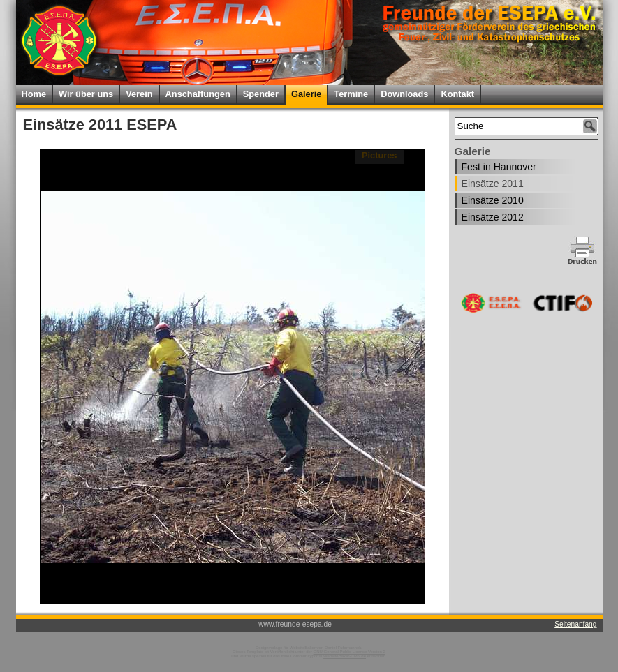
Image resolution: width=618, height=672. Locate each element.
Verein (139, 94)
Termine (351, 94)
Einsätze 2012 (493, 217)
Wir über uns (86, 94)
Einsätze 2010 (493, 200)
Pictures (380, 155)
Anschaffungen (198, 94)
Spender (261, 94)
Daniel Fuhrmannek (343, 648)
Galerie (306, 94)
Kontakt (457, 94)
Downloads (404, 94)
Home (34, 94)
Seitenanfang (575, 624)
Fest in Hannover (499, 167)
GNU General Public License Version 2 (350, 652)
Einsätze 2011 (493, 184)
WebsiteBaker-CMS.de (345, 656)
